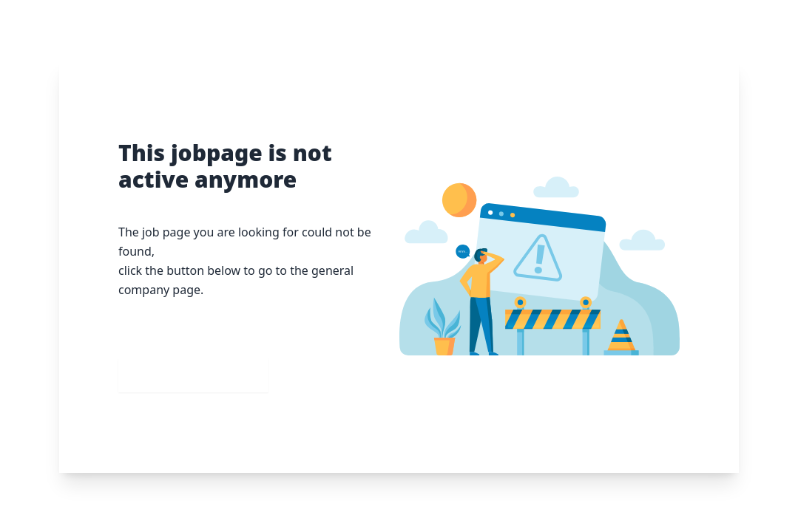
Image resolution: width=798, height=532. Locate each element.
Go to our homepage (193, 375)
